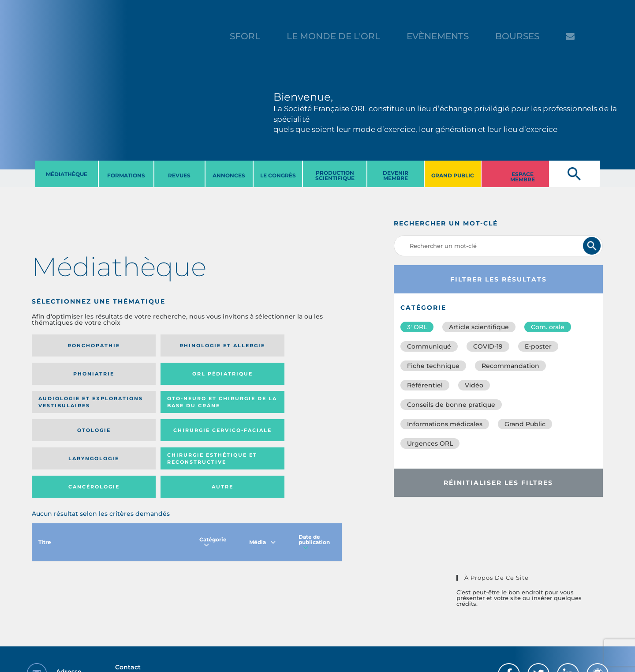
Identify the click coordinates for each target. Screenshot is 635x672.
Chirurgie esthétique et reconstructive (145, 418)
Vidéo (474, 385)
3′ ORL (417, 327)
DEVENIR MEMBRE (396, 175)
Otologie (222, 380)
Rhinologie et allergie (142, 346)
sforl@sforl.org (161, 618)
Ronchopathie (67, 345)
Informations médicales (445, 424)
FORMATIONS (126, 175)
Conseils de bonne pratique (451, 405)
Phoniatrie (222, 345)
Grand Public (525, 424)
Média (262, 477)
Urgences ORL (430, 443)
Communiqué (429, 346)
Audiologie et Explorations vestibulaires (64, 380)
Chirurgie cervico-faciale (289, 380)
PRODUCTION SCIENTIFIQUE (335, 175)
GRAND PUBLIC (453, 175)
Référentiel (425, 385)
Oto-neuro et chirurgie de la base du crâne (141, 380)
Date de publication (314, 477)
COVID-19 (488, 346)
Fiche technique (433, 366)
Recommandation (510, 366)
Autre (300, 418)
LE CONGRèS (278, 175)
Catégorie (213, 477)
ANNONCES (229, 175)
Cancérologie (222, 418)
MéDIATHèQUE (67, 174)
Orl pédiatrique (293, 346)
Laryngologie (67, 418)
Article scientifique (479, 327)
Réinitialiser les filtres (498, 483)
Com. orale (548, 327)
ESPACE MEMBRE (523, 177)
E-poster (538, 346)
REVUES (179, 175)
